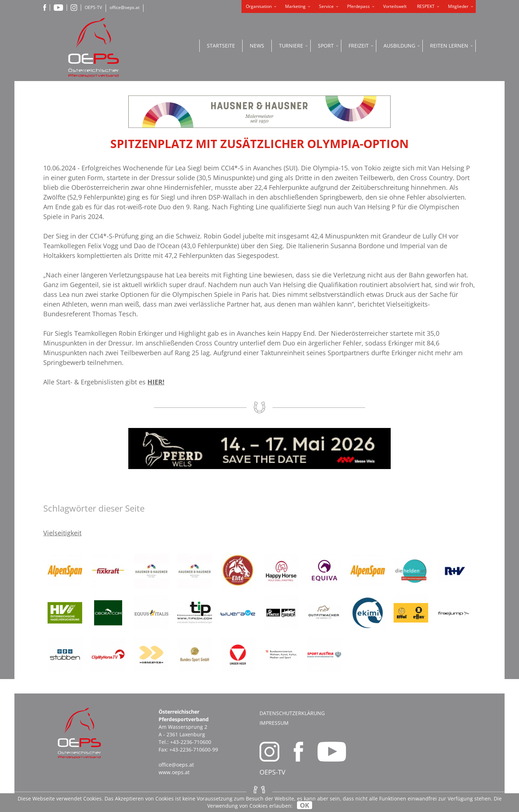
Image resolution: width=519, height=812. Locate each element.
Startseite (221, 46)
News (257, 46)
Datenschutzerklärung (292, 713)
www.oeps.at (174, 772)
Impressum (274, 723)
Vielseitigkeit (62, 533)
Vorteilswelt (395, 6)
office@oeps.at (125, 7)
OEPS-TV (93, 7)
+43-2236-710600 (191, 742)
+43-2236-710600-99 (194, 749)
